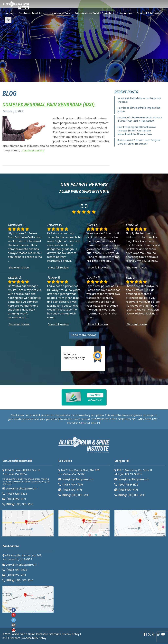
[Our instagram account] (14, 625)
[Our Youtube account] (14, 630)
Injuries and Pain (61, 14)
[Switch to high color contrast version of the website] (8, 20)
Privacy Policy (71, 634)
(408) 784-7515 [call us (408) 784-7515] (71, 485)
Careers (15, 638)
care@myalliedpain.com (20, 489)
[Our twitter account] (14, 620)
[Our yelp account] (153, 634)
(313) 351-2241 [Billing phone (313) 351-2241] (18, 504)
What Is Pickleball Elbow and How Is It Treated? (139, 100)
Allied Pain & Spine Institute (29, 634)
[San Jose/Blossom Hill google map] (28, 523)
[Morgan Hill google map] (140, 523)
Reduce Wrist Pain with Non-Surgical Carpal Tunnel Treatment (139, 142)
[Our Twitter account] (149, 634)
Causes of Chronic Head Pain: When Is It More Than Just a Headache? (140, 119)
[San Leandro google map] (28, 599)
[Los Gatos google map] (84, 523)
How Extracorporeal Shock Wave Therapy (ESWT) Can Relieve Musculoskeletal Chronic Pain (137, 131)
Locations (128, 14)
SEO (5, 638)
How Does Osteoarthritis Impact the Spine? (139, 110)
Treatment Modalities (33, 14)
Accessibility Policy (34, 638)
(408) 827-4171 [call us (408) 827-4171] (14, 499)
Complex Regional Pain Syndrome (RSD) (49, 105)
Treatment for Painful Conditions (97, 14)
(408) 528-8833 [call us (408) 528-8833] (15, 494)
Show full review (19, 268)
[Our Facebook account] (145, 634)
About (12, 14)
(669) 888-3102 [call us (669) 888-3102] (127, 485)
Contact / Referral (150, 14)
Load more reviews (84, 335)
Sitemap (54, 634)
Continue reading (33, 151)
